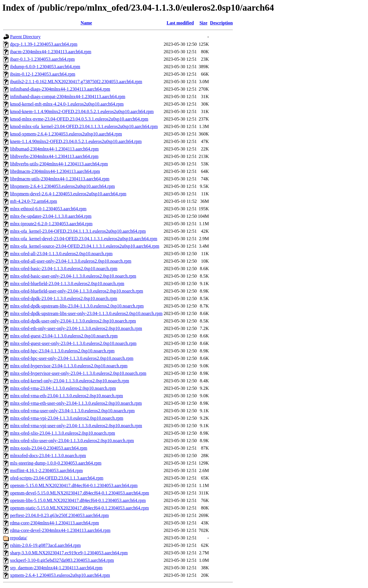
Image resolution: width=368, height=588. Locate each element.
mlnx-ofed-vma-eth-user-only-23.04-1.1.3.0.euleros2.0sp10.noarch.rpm (76, 403)
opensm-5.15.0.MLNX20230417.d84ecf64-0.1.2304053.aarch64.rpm (74, 485)
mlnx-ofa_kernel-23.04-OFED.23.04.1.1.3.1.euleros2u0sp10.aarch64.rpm (78, 231)
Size (204, 23)
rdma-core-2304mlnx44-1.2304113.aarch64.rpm (54, 523)
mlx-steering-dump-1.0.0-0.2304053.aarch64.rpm (56, 463)
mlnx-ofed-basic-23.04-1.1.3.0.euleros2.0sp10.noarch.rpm (64, 269)
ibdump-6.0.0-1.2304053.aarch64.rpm (45, 67)
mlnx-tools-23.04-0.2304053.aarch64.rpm (49, 448)
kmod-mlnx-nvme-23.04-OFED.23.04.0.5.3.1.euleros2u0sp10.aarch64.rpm (79, 119)
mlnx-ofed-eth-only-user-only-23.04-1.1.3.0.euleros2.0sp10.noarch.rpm (76, 328)
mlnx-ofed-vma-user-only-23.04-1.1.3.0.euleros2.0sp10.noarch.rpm (72, 411)
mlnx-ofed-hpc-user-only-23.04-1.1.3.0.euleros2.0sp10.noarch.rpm (72, 358)
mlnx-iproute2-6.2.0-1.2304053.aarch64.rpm (51, 224)
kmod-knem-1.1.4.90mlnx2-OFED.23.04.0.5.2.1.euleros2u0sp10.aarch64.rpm (82, 111)
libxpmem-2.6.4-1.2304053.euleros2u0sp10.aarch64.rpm (62, 186)
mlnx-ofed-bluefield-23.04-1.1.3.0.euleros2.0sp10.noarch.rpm (67, 283)
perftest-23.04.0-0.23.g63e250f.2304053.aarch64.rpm (59, 515)
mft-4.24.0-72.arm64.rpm (34, 201)
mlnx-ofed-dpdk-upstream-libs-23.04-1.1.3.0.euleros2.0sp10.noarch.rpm (77, 306)
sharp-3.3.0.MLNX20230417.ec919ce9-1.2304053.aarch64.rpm (69, 553)
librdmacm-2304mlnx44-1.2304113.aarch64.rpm (55, 171)
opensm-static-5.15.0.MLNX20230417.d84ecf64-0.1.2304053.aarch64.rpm (79, 508)
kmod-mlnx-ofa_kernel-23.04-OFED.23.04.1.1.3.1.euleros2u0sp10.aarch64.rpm (84, 126)
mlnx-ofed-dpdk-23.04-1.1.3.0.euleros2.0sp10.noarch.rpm (64, 298)
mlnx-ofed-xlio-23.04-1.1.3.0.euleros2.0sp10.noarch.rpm (63, 433)
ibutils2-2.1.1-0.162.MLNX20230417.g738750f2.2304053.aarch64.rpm (76, 82)
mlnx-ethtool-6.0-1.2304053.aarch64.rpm (48, 209)
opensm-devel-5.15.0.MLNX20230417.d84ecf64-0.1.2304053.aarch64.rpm (79, 493)
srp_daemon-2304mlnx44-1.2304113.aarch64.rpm (56, 568)
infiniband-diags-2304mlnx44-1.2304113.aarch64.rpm (60, 89)
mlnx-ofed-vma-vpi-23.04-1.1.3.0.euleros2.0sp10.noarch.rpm (67, 418)
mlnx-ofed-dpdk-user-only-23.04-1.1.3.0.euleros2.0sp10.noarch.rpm (73, 321)
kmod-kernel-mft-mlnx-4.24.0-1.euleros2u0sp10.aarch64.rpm (67, 104)
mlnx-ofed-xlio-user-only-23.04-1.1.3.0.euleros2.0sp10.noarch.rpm (72, 441)
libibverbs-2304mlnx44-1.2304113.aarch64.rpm (54, 156)
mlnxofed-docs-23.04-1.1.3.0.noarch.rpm (48, 456)
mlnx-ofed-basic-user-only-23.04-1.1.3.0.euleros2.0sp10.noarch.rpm (73, 276)
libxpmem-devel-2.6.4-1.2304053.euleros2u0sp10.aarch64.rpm (68, 194)
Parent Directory (25, 37)
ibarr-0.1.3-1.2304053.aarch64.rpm (42, 59)
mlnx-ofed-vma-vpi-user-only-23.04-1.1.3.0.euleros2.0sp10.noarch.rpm (76, 426)
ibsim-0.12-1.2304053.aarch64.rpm (43, 74)
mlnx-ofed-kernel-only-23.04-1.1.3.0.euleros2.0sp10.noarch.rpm (70, 381)
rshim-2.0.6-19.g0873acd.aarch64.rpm (45, 545)
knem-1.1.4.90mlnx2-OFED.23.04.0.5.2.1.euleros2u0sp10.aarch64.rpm (76, 141)
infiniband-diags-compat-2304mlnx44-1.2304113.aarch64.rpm (68, 97)
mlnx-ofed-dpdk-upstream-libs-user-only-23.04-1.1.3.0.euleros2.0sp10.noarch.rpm (86, 313)
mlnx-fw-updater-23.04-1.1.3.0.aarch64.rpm (51, 216)
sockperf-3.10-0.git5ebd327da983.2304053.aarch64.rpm (62, 560)
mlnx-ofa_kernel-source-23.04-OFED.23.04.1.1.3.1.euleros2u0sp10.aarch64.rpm (85, 246)
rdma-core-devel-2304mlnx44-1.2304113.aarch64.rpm (60, 530)
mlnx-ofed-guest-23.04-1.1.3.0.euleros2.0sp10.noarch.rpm (64, 336)
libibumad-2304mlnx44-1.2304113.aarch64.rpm (54, 149)
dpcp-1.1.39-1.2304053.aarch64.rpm (44, 44)
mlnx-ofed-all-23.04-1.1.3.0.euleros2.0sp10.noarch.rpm (61, 254)
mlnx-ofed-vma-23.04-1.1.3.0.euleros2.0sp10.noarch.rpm (63, 388)
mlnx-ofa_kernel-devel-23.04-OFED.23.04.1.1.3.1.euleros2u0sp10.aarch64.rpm (84, 239)
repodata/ (19, 538)
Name (86, 23)
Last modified (180, 23)
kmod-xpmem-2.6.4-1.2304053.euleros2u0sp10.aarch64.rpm (66, 134)
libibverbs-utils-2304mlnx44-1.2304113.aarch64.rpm (59, 164)
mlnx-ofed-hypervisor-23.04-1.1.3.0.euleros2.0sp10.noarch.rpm (69, 366)
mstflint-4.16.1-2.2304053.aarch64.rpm (46, 470)
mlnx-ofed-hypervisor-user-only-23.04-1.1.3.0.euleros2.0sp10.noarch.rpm (78, 373)
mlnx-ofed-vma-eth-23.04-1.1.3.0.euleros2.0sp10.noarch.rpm (67, 396)
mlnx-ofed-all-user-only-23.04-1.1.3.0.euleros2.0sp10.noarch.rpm (71, 261)
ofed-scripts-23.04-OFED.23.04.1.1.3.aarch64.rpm (57, 478)
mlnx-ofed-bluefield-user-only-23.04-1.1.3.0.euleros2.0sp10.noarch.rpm (77, 291)
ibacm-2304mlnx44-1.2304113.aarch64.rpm (51, 52)
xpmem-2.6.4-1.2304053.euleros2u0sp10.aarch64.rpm (60, 575)
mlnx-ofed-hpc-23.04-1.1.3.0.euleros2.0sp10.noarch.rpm (62, 351)
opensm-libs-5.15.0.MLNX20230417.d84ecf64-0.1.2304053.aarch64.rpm (78, 500)
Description (222, 23)
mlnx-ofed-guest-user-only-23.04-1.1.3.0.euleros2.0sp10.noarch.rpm (73, 343)
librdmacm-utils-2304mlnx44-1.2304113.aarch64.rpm (60, 179)
